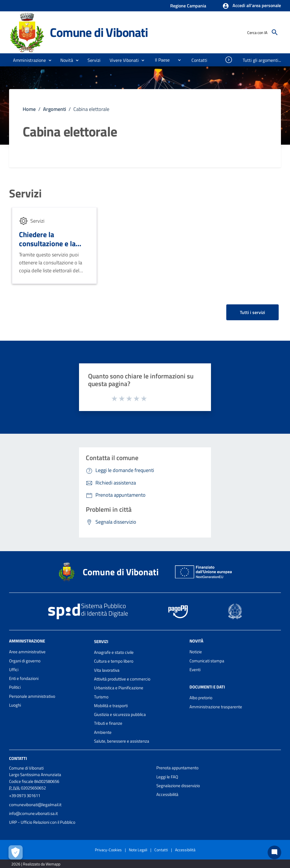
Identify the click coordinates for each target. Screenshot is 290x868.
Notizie (196, 652)
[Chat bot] (274, 852)
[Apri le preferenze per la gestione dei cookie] (16, 852)
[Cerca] (275, 32)
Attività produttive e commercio (122, 679)
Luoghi (15, 705)
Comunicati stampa (207, 661)
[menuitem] (160, 60)
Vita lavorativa (107, 670)
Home (29, 109)
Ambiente (103, 732)
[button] (252, 6)
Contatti (18, 758)
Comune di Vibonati (99, 32)
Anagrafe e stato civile (114, 652)
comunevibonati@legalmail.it (35, 805)
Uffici (14, 670)
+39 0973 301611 (25, 796)
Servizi (25, 193)
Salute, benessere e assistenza (122, 741)
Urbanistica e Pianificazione (119, 688)
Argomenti (55, 109)
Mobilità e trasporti (111, 706)
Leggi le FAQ (167, 777)
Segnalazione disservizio (178, 786)
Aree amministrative (27, 652)
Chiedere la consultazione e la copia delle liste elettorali (47, 248)
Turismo (101, 697)
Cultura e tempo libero (114, 661)
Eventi (195, 670)
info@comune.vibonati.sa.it (33, 813)
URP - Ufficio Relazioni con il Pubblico (42, 822)
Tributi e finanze (108, 723)
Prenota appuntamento (177, 768)
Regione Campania (188, 6)
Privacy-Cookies (108, 850)
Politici (15, 687)
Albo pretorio (201, 698)
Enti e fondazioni (24, 678)
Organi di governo (25, 661)
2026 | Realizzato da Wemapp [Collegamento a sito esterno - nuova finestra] (36, 864)
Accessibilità (167, 794)
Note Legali (138, 850)
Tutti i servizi (252, 312)
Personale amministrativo (32, 696)
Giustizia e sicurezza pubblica (120, 714)
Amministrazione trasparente (216, 707)
